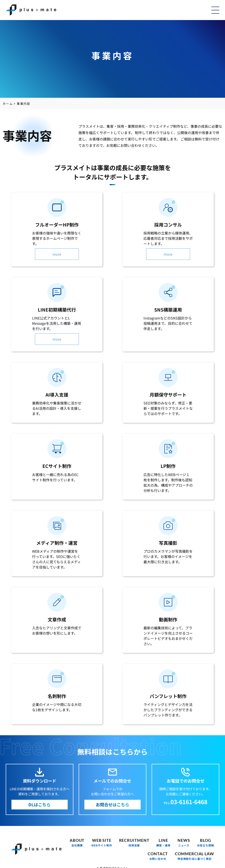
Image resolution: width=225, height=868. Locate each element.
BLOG (206, 843)
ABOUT (77, 843)
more (57, 254)
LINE (163, 843)
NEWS (184, 843)
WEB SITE (102, 843)
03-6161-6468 (189, 802)
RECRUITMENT (134, 843)
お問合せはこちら (112, 805)
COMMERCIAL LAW (194, 856)
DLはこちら (39, 805)
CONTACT (158, 856)
